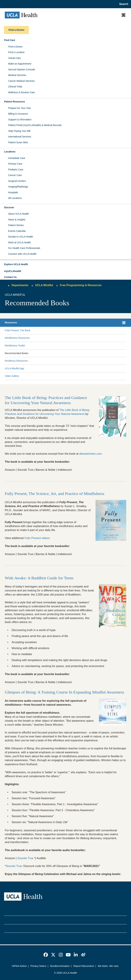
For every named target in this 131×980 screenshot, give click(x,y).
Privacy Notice (38, 966)
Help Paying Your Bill (19, 131)
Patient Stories (16, 225)
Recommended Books (17, 353)
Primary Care (15, 164)
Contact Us (10, 277)
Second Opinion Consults (22, 69)
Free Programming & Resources (81, 285)
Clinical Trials (15, 87)
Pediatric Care (16, 170)
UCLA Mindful (44, 285)
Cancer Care (15, 175)
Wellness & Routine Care (21, 92)
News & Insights (17, 220)
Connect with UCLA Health (22, 254)
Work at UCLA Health (20, 242)
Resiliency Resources (16, 361)
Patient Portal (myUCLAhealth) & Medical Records (35, 125)
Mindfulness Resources (17, 338)
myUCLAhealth (13, 271)
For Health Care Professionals (24, 248)
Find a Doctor (15, 47)
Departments (20, 285)
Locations (10, 152)
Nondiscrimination (60, 966)
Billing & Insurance (18, 114)
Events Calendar (17, 231)
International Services (20, 137)
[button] (65, 264)
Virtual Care (14, 58)
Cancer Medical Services (21, 81)
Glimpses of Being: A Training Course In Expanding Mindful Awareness (64, 692)
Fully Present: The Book (17, 330)
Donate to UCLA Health (21, 237)
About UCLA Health (19, 214)
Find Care (10, 40)
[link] (46, 955)
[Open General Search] (123, 4)
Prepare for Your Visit (19, 108)
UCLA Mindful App (14, 368)
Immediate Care (17, 158)
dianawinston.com (91, 454)
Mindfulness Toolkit (15, 346)
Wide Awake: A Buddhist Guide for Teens (39, 578)
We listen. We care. (108, 966)
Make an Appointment (20, 64)
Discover (9, 207)
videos (37, 538)
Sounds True (25, 858)
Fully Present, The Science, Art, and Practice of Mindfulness (54, 494)
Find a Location (16, 52)
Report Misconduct (84, 966)
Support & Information (20, 120)
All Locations (15, 198)
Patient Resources (14, 102)
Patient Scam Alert (18, 142)
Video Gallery (12, 376)
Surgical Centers (17, 181)
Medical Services (17, 75)
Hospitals (13, 192)
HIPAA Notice (19, 966)
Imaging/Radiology (18, 187)
